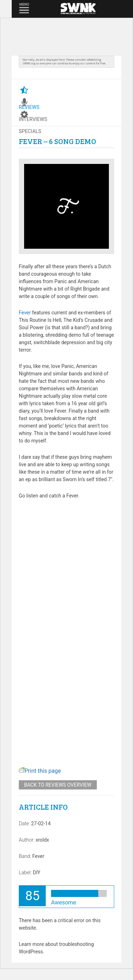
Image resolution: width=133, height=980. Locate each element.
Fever (25, 313)
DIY (36, 872)
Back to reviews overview (58, 785)
